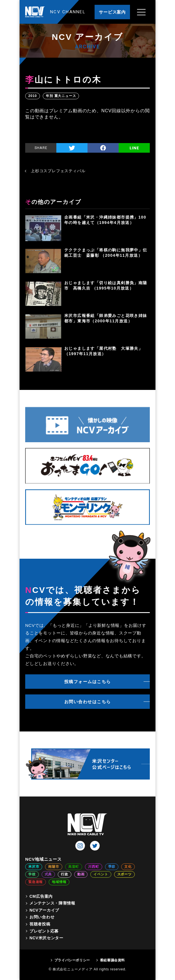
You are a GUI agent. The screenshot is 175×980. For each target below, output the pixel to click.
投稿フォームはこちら (88, 682)
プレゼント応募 (44, 931)
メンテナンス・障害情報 (52, 903)
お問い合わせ (42, 917)
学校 (32, 874)
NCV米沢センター (46, 938)
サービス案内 (112, 12)
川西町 (93, 867)
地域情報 (59, 882)
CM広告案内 (41, 896)
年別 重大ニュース (61, 96)
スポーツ (124, 874)
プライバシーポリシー (72, 960)
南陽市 (54, 867)
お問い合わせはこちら (88, 702)
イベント (101, 874)
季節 (112, 867)
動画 (81, 874)
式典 (48, 874)
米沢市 (34, 867)
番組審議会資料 (112, 960)
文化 (128, 867)
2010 (33, 96)
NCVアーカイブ (44, 910)
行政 (65, 874)
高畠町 (74, 867)
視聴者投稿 (40, 924)
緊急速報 (36, 882)
